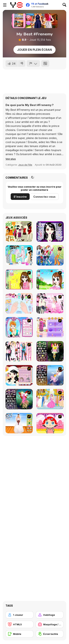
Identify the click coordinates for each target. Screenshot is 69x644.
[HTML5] (20, 624)
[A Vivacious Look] (50, 279)
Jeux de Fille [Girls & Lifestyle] (25, 165)
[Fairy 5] (50, 351)
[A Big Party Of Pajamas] (19, 255)
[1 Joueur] (20, 615)
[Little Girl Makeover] (50, 423)
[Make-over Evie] (19, 327)
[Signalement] (33, 63)
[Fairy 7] (50, 375)
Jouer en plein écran (34, 50)
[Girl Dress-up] (19, 375)
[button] (11, 159)
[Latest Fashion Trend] (50, 255)
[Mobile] (20, 634)
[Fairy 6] (19, 399)
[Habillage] (50, 615)
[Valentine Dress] (50, 303)
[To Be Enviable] (19, 279)
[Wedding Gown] (19, 423)
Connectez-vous (44, 197)
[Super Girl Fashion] (19, 232)
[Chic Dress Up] (19, 351)
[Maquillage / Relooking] (50, 624)
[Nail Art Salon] (19, 303)
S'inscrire (20, 197)
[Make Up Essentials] (50, 232)
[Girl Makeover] (50, 327)
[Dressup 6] (50, 399)
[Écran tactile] (50, 634)
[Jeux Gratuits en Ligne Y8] (16, 5)
